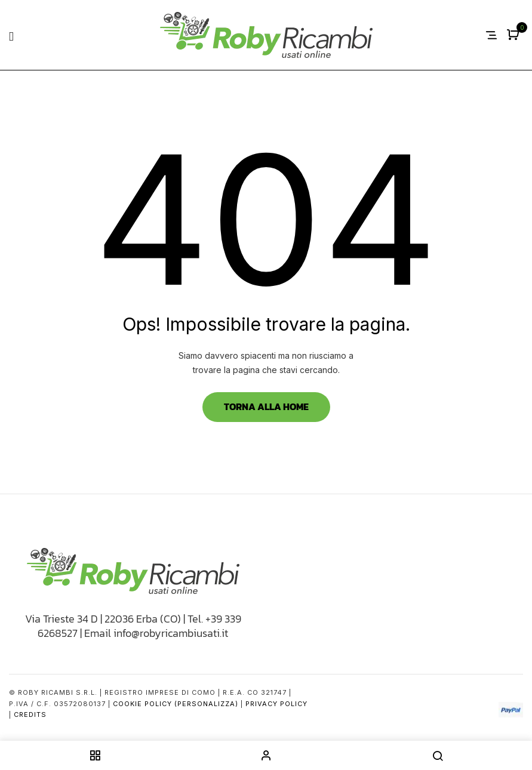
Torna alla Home (266, 406)
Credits (30, 714)
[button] (514, 36)
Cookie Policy (142, 704)
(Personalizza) (206, 704)
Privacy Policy (276, 704)
